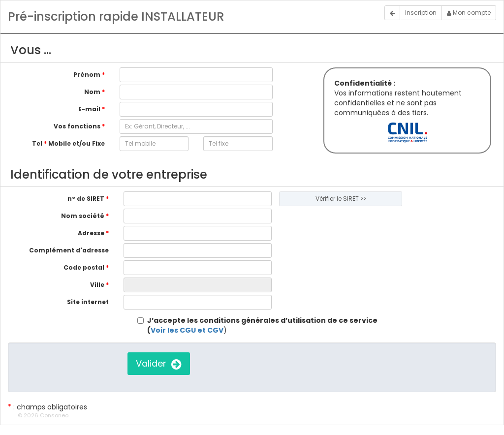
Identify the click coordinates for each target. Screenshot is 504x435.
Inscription (421, 13)
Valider (159, 363)
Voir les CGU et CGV (187, 330)
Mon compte (469, 13)
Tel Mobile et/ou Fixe (68, 143)
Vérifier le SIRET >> (341, 199)
